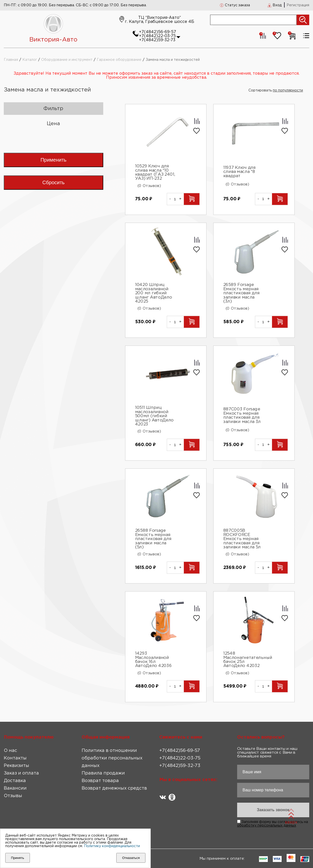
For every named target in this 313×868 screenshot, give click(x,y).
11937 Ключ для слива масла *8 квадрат (240, 172)
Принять (18, 858)
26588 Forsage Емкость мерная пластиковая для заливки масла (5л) (153, 539)
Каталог (30, 60)
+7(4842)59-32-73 (157, 40)
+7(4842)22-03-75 (157, 36)
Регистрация (298, 5)
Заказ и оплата (21, 773)
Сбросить (53, 182)
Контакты (15, 758)
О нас (10, 751)
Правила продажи (103, 773)
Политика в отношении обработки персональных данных (112, 758)
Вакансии (15, 788)
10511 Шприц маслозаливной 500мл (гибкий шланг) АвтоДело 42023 (154, 416)
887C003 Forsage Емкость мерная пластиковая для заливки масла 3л (242, 415)
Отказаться (131, 858)
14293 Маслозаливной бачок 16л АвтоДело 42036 (153, 660)
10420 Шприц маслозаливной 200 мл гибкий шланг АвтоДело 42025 (153, 293)
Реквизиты (16, 766)
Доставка (15, 781)
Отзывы (13, 796)
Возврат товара (100, 781)
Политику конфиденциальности (112, 846)
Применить (53, 160)
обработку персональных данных (267, 826)
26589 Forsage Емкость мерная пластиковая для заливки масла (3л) (242, 293)
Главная (11, 60)
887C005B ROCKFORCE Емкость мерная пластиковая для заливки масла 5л (242, 539)
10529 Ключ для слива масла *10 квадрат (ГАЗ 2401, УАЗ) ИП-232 (155, 172)
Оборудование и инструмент (67, 60)
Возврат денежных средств (114, 788)
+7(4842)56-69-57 (158, 32)
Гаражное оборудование (119, 60)
